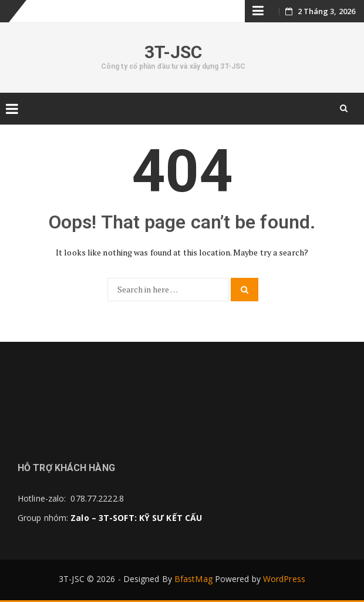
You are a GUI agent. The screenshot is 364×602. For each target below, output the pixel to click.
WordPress (284, 579)
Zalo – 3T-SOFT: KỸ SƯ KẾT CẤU (136, 518)
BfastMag (193, 579)
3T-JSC (173, 52)
